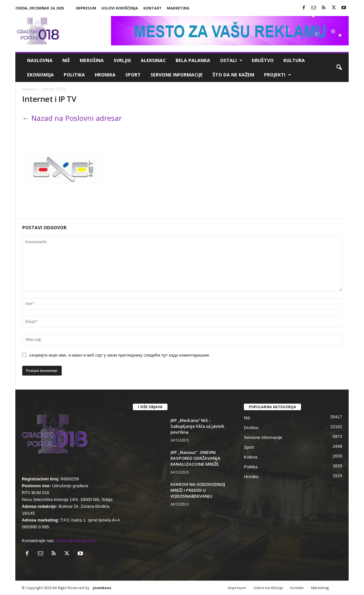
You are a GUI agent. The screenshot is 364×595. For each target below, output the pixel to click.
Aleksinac (153, 60)
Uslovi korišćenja (120, 8)
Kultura (294, 60)
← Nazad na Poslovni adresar (72, 118)
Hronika (105, 75)
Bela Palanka (193, 60)
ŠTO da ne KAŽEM (233, 75)
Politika (74, 75)
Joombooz (102, 588)
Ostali (231, 60)
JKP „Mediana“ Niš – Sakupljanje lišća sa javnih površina (197, 426)
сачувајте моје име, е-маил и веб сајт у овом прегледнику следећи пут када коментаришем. (119, 355)
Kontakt (152, 8)
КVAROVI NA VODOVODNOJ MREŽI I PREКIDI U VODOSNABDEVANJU (198, 490)
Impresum (86, 8)
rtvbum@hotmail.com (76, 541)
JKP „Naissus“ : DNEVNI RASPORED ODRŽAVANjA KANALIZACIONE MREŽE (195, 458)
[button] (339, 68)
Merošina (92, 60)
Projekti (278, 75)
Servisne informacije (177, 75)
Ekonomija (40, 75)
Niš (66, 60)
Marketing (178, 8)
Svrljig (122, 60)
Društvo (263, 60)
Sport (133, 75)
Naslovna (40, 60)
